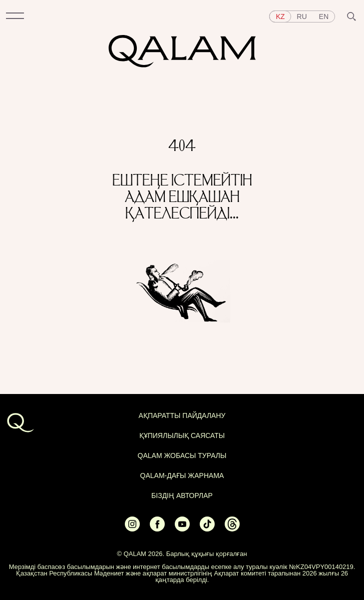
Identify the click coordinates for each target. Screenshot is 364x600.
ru (302, 16)
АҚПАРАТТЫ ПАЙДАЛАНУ (182, 415)
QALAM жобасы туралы (182, 455)
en (324, 16)
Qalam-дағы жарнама (182, 475)
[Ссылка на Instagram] (132, 528)
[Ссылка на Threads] (232, 528)
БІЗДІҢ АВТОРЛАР (182, 495)
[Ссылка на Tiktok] (207, 528)
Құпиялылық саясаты (182, 435)
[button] (15, 16)
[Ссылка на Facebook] (157, 528)
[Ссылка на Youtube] (182, 528)
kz (280, 16)
